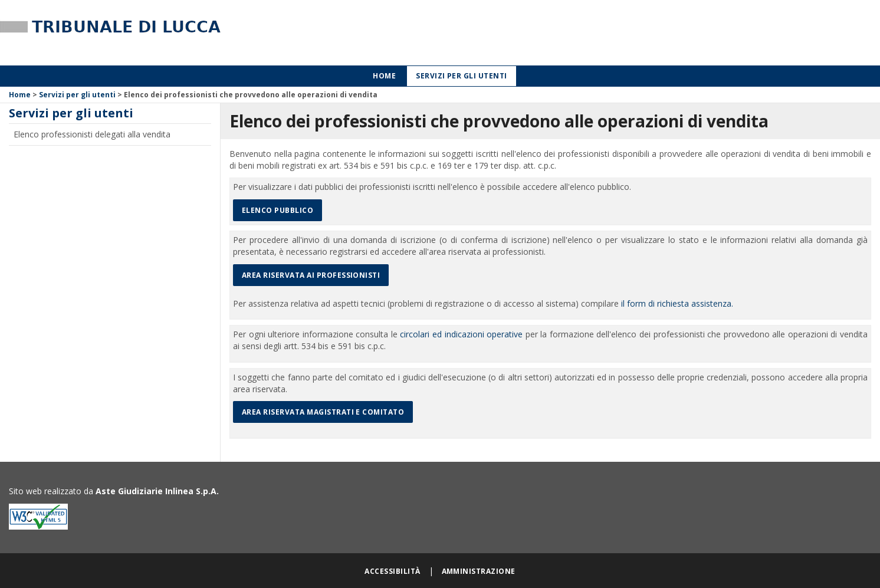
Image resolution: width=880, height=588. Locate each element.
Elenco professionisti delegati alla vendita (92, 134)
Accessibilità (392, 571)
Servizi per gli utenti (462, 76)
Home (384, 76)
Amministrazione (479, 571)
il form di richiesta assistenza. (677, 303)
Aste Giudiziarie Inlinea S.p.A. (157, 491)
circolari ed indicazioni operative (461, 334)
